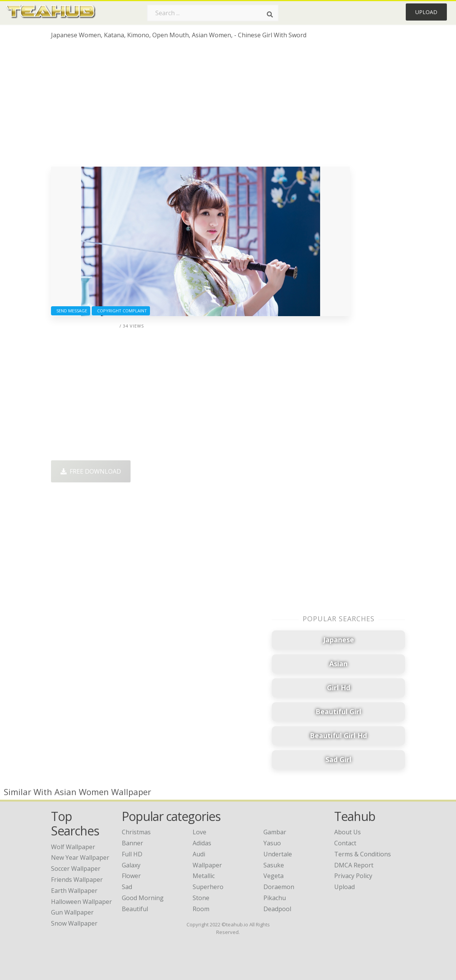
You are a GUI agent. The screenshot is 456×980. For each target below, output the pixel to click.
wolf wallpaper (73, 847)
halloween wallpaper (81, 902)
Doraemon (279, 887)
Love (199, 832)
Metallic (204, 876)
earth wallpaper (74, 891)
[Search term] (213, 13)
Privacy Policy (353, 876)
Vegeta (273, 876)
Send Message (71, 311)
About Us (348, 832)
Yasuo (272, 843)
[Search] (270, 14)
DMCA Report (354, 865)
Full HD (132, 854)
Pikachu (275, 898)
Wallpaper (207, 865)
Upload (426, 12)
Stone (201, 898)
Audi (199, 854)
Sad (127, 887)
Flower (131, 876)
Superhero (208, 887)
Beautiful (135, 909)
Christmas (136, 832)
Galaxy (131, 865)
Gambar (275, 832)
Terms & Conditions (363, 854)
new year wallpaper (80, 857)
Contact (345, 843)
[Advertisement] (200, 106)
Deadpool (277, 909)
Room (201, 909)
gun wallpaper (72, 912)
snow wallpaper (74, 923)
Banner (132, 843)
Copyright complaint (121, 311)
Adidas (202, 843)
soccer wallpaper (76, 869)
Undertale (278, 854)
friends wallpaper (77, 880)
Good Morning (143, 898)
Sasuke (274, 865)
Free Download (91, 471)
